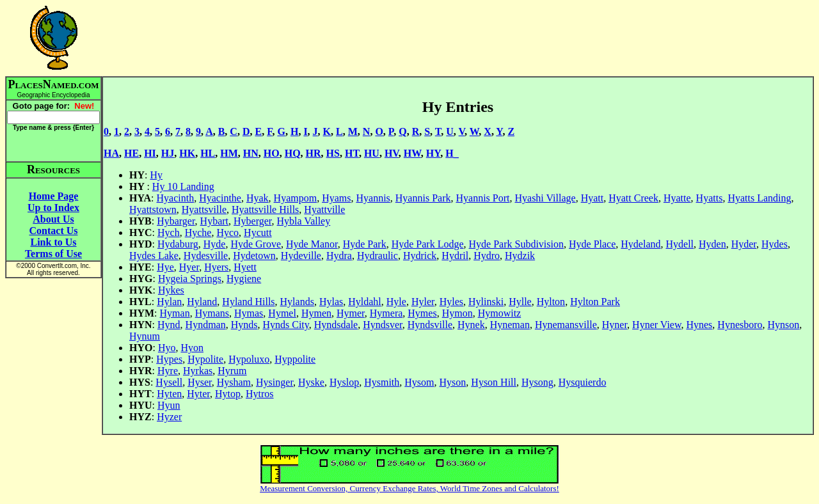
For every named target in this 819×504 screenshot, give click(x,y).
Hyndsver (383, 325)
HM (229, 153)
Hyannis (373, 198)
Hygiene (244, 279)
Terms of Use (53, 254)
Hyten (169, 394)
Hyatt (592, 198)
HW (412, 153)
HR (314, 153)
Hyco (227, 232)
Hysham (234, 382)
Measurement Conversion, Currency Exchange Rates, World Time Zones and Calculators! (409, 488)
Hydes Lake (154, 256)
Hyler (423, 302)
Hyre (168, 371)
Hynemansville (566, 325)
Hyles (451, 302)
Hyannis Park (423, 198)
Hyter (198, 394)
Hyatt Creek (633, 198)
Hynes (699, 325)
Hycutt (258, 232)
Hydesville (206, 256)
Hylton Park (595, 302)
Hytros (260, 394)
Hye (165, 267)
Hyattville (324, 209)
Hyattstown (153, 209)
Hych (169, 232)
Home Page (54, 196)
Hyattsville (204, 209)
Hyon (192, 348)
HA (111, 153)
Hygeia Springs (190, 279)
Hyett (245, 267)
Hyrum (232, 371)
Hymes (422, 313)
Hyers (216, 267)
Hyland (202, 302)
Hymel (282, 313)
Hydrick (420, 256)
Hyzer (169, 417)
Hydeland (640, 244)
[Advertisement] (458, 38)
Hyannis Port (482, 198)
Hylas (331, 302)
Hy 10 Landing (183, 186)
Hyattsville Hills (265, 209)
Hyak (258, 198)
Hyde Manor (312, 244)
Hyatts (710, 198)
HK (187, 153)
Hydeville (301, 256)
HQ (293, 153)
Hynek (471, 325)
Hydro (487, 256)
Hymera (386, 313)
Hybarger (176, 221)
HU (372, 153)
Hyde (215, 244)
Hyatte (677, 198)
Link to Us (53, 242)
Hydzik (520, 256)
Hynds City (285, 325)
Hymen (316, 313)
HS (333, 153)
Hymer (351, 313)
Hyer (189, 267)
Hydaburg (178, 244)
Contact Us (54, 231)
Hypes (169, 359)
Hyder (744, 244)
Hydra (339, 256)
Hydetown (254, 256)
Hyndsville (430, 325)
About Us (53, 219)
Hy (156, 175)
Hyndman (206, 325)
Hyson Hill (494, 382)
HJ (168, 153)
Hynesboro (740, 325)
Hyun (169, 405)
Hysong (537, 382)
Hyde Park (365, 244)
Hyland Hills (248, 302)
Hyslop (344, 382)
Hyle (396, 302)
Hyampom (296, 198)
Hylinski (486, 302)
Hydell (680, 244)
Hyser (200, 382)
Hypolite (205, 359)
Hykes (171, 290)
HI (150, 153)
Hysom (419, 382)
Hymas (249, 313)
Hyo (167, 348)
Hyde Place (592, 244)
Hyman (175, 313)
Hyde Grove (256, 244)
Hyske (311, 382)
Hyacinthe (220, 198)
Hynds (244, 325)
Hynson (784, 325)
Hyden (712, 244)
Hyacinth (176, 198)
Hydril (455, 256)
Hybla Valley (304, 221)
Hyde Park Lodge (428, 244)
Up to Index (53, 208)
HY (433, 153)
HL (208, 153)
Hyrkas (198, 371)
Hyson (453, 382)
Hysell (169, 382)
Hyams (336, 198)
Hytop (228, 394)
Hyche (198, 232)
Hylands (297, 302)
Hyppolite (295, 359)
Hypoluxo (249, 359)
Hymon (457, 313)
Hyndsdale (336, 325)
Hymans (212, 313)
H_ (452, 153)
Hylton (551, 302)
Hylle (520, 302)
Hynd (169, 325)
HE (131, 153)
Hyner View (656, 325)
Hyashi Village (545, 198)
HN (251, 153)
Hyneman (510, 325)
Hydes (775, 244)
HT (352, 153)
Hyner (615, 325)
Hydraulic (378, 256)
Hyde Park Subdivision (516, 244)
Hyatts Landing (759, 198)
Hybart (214, 221)
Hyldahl (365, 302)
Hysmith (382, 382)
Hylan (169, 302)
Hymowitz (500, 313)
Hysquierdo (583, 382)
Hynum (145, 336)
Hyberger (252, 221)
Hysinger (274, 382)
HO (272, 153)
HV (392, 153)
